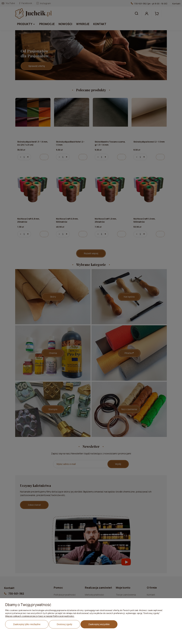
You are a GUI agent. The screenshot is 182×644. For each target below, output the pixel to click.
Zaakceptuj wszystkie (99, 624)
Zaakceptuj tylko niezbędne (27, 624)
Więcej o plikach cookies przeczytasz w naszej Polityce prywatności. (40, 616)
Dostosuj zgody (65, 624)
